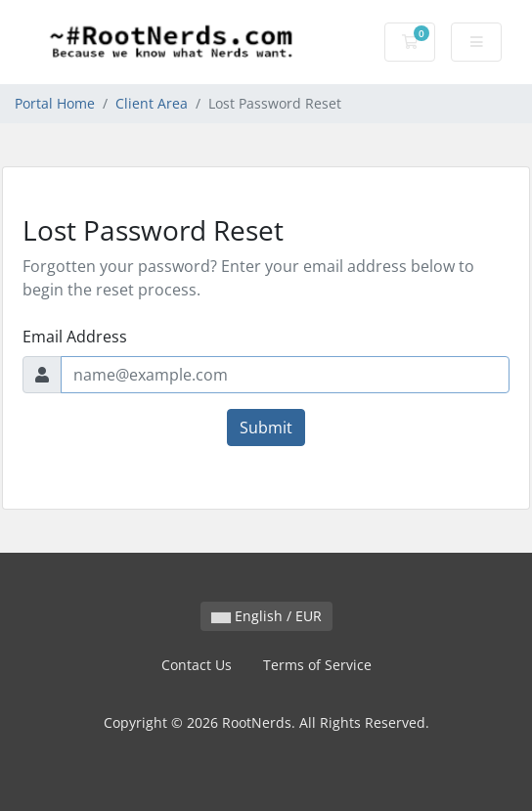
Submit (266, 428)
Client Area (152, 103)
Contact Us (197, 665)
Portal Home (55, 103)
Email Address (75, 337)
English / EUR (266, 616)
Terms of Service (317, 665)
